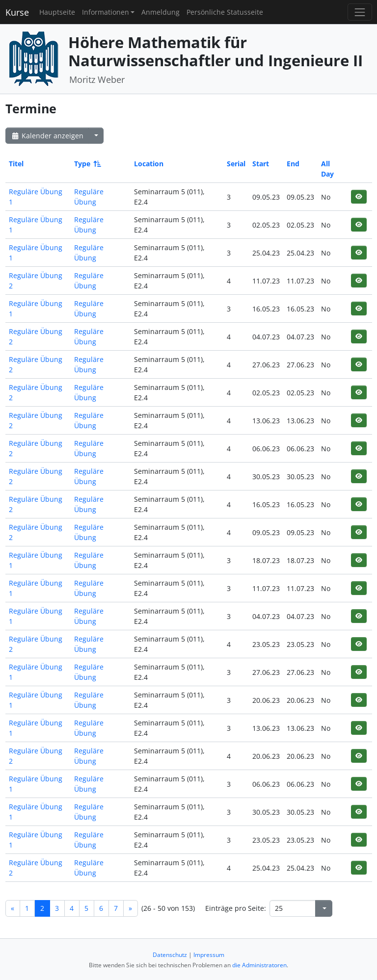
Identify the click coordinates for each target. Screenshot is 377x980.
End (293, 164)
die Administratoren (259, 965)
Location (149, 164)
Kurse (17, 12)
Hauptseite (57, 12)
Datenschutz (170, 955)
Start (261, 164)
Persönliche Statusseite (225, 12)
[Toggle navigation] (360, 12)
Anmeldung (161, 12)
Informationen (106, 12)
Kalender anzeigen (47, 136)
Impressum (209, 955)
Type (87, 164)
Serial (236, 164)
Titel (16, 164)
